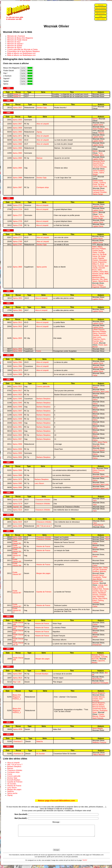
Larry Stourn (39, 483)
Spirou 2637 (17, 108)
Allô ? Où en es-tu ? (44, 526)
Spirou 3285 (17, 537)
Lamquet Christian (100, 167)
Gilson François (99, 450)
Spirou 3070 (17, 479)
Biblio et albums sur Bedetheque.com (21, 53)
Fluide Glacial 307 (17, 573)
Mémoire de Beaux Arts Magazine (20, 38)
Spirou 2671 (17, 136)
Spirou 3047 (17, 411)
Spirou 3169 (17, 500)
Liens (101, 16)
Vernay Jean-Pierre (100, 598)
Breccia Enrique (99, 707)
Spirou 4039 (18, 729)
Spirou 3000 (17, 374)
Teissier (106, 589)
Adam (94, 247)
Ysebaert (96, 602)
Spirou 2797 (17, 245)
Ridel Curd (103, 186)
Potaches (96, 339)
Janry (106, 129)
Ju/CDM (96, 570)
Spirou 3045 (17, 399)
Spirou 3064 (17, 470)
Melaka (95, 663)
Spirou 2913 (17, 322)
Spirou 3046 (17, 407)
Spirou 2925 (17, 338)
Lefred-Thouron (99, 330)
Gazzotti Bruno (98, 163)
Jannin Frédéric (99, 171)
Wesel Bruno (103, 281)
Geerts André (98, 165)
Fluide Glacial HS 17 (17, 610)
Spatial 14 (17, 96)
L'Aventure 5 (18, 741)
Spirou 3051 (17, 427)
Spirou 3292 (17, 539)
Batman (39, 158)
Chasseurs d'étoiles (43, 500)
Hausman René (99, 161)
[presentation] (56, 845)
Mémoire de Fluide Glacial (17, 40)
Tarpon (95, 281)
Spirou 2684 (17, 168)
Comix (39, 351)
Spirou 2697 (17, 187)
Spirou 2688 (17, 178)
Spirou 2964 (17, 362)
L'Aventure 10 (18, 754)
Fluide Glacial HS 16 (17, 555)
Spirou (95, 119)
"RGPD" (85, 862)
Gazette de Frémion (44, 592)
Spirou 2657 (17, 124)
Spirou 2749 (17, 225)
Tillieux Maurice (99, 755)
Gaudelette (97, 577)
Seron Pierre (102, 442)
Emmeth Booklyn (42, 674)
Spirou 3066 (17, 475)
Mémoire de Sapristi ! (15, 44)
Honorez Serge (98, 274)
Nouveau (101, 5)
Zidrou (95, 333)
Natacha (40, 741)
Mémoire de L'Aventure (16, 36)
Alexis (95, 593)
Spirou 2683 (17, 144)
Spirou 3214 (17, 510)
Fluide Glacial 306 (17, 560)
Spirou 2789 (17, 242)
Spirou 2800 (17, 267)
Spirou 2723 (17, 205)
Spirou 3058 (17, 444)
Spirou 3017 (17, 391)
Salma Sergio (98, 194)
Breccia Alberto (98, 705)
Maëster (103, 571)
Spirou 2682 (17, 140)
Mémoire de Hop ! (14, 42)
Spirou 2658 (17, 128)
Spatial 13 (17, 94)
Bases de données (101, 8)
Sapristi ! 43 (17, 507)
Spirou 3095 (17, 487)
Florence (96, 472)
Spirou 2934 (17, 349)
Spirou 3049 (17, 419)
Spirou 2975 (17, 370)
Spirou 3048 (17, 415)
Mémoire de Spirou (14, 48)
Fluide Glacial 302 (17, 546)
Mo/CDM (95, 659)
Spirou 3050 (17, 423)
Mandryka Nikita (98, 277)
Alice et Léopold (43, 124)
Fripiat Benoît (98, 525)
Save (105, 279)
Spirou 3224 (17, 522)
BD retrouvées (101, 13)
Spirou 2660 (17, 132)
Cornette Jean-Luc (98, 253)
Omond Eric (97, 645)
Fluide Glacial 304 (17, 550)
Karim (103, 339)
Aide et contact (101, 19)
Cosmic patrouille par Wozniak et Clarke (22, 49)
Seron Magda (97, 728)
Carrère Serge (98, 251)
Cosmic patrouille (43, 387)
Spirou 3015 (17, 387)
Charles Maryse (99, 697)
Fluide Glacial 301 (17, 542)
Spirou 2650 (17, 120)
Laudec (95, 173)
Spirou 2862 (18, 310)
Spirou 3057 (17, 439)
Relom (101, 655)
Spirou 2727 (17, 215)
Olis (101, 279)
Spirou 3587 (17, 674)
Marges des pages (43, 573)
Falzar (95, 375)
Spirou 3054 (17, 435)
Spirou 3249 (17, 526)
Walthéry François (99, 742)
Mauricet (95, 279)
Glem (100, 270)
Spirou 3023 (17, 395)
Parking (101, 600)
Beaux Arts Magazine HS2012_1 (17, 697)
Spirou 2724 (17, 209)
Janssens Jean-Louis (100, 336)
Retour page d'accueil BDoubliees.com (56, 801)
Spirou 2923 (17, 326)
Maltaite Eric (97, 275)
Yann (95, 501)
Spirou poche (42, 267)
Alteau (100, 247)
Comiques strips (43, 187)
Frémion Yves (98, 581)
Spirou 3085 (17, 483)
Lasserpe (103, 595)
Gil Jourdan (41, 754)
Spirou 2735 (17, 221)
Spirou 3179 (17, 504)
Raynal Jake (97, 568)
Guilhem (95, 272)
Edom (95, 600)
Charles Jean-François (98, 700)
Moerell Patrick (98, 575)
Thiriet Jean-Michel (99, 578)
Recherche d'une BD (101, 11)
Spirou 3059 (17, 453)
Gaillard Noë (97, 589)
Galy (94, 597)
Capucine (101, 661)
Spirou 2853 (18, 298)
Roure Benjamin (99, 693)
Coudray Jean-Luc (99, 591)
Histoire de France (43, 546)
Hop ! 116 (17, 682)
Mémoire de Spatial (15, 46)
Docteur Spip (42, 108)
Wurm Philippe (98, 285)
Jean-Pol (96, 446)
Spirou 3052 (17, 431)
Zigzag (39, 132)
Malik (107, 274)
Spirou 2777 (17, 237)
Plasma (101, 133)
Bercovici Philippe (99, 249)
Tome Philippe (98, 129)
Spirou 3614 (17, 678)
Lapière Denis (98, 125)
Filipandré (100, 597)
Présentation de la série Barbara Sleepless (23, 51)
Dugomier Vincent (99, 287)
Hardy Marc (104, 272)
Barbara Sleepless (44, 399)
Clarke (95, 252)
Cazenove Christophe (100, 683)
